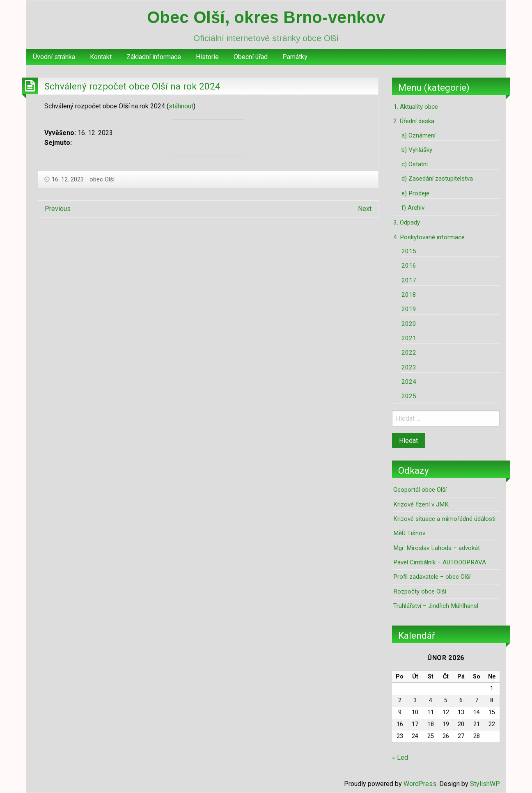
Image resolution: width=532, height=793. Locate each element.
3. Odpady (407, 222)
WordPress (420, 784)
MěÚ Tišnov (409, 533)
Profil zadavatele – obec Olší (432, 577)
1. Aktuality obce (416, 107)
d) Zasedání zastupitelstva (437, 179)
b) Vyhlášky (417, 150)
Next (365, 209)
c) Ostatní (415, 164)
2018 (409, 295)
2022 (409, 353)
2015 (409, 251)
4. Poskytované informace (429, 237)
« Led (400, 757)
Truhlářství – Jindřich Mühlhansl (436, 606)
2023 (409, 367)
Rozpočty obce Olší (420, 591)
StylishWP (485, 784)
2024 (409, 382)
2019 (409, 309)
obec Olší (102, 179)
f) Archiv (413, 208)
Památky (295, 57)
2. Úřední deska (414, 121)
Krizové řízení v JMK (421, 504)
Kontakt (101, 57)
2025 (409, 396)
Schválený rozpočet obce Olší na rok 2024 (132, 86)
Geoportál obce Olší (420, 490)
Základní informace (154, 57)
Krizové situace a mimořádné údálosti (444, 519)
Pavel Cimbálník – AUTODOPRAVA (440, 562)
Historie (207, 57)
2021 (409, 338)
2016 (409, 266)
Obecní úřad (251, 57)
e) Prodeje (415, 193)
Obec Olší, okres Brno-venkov (266, 17)
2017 (409, 280)
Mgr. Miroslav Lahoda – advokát (437, 548)
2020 (409, 324)
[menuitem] (54, 57)
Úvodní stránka (54, 57)
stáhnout (181, 106)
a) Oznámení (418, 135)
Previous (58, 209)
